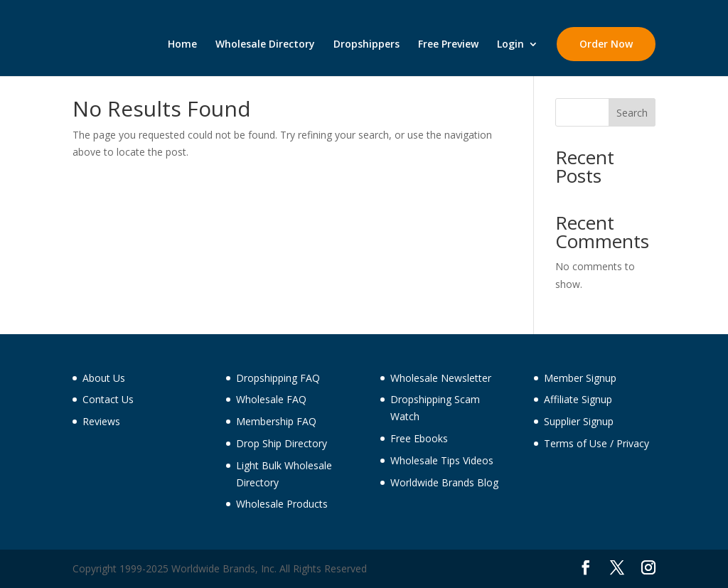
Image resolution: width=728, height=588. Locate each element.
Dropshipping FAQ (278, 378)
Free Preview (448, 45)
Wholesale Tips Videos (442, 460)
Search (632, 113)
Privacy (633, 443)
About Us (104, 378)
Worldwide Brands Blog (444, 482)
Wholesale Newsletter (441, 378)
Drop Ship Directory (282, 443)
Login (510, 45)
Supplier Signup (579, 421)
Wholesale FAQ (271, 399)
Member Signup (580, 378)
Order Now (606, 44)
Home (182, 45)
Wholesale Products (282, 504)
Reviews (101, 421)
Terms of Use (576, 443)
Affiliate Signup (578, 399)
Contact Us (108, 399)
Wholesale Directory (265, 45)
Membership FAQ (276, 421)
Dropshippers (366, 45)
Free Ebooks (419, 438)
